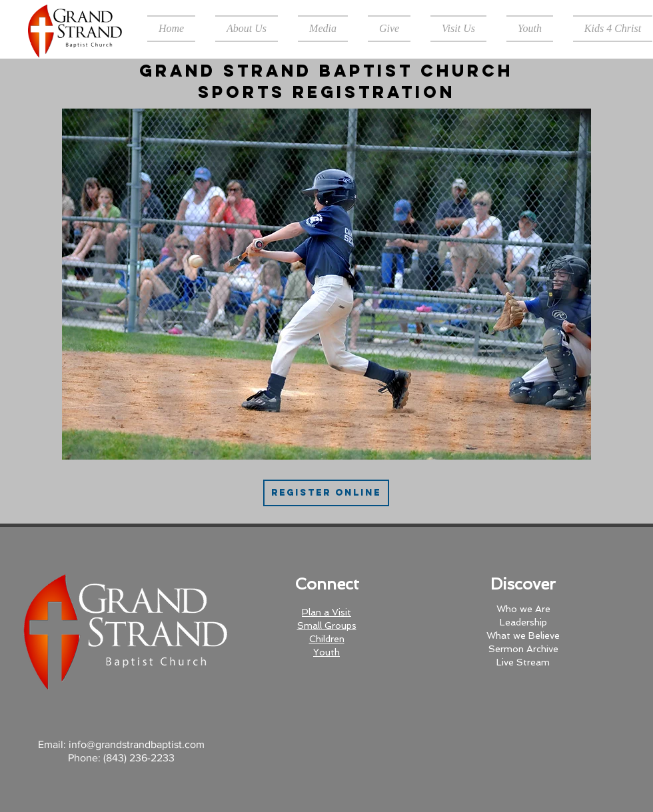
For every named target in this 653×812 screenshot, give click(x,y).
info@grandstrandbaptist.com (137, 744)
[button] (247, 29)
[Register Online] (326, 493)
